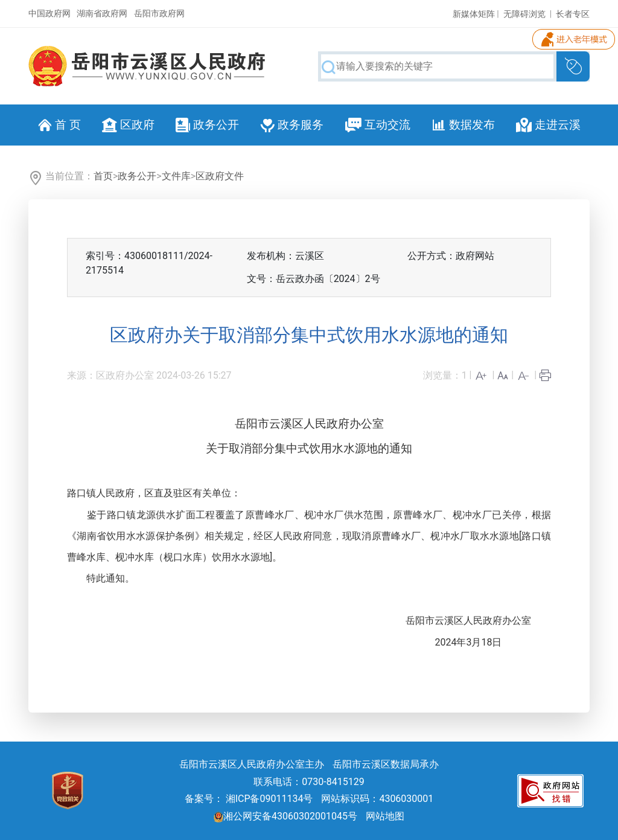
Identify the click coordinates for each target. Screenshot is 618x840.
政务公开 (137, 176)
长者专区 (573, 14)
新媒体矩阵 (474, 14)
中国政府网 (49, 13)
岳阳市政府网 (159, 13)
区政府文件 (220, 176)
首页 (103, 176)
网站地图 (385, 816)
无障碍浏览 (524, 14)
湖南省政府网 (102, 13)
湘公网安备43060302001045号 (285, 816)
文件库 (176, 176)
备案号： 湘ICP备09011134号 (249, 799)
